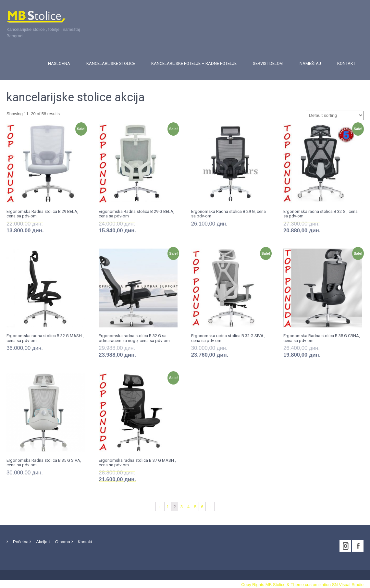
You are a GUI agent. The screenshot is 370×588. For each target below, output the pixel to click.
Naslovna (59, 63)
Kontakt (346, 63)
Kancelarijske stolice (111, 63)
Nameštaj (310, 63)
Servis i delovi (268, 63)
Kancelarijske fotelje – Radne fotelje (194, 63)
